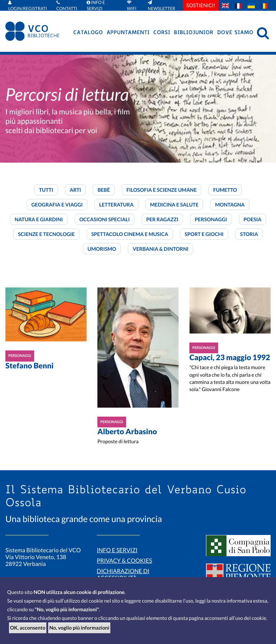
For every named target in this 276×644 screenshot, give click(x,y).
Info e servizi (117, 550)
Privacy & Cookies (124, 561)
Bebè (103, 190)
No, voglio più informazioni (79, 628)
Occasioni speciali (105, 219)
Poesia (253, 219)
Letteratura (116, 205)
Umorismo (102, 249)
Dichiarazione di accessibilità (123, 575)
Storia (249, 234)
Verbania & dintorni (160, 249)
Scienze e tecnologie (46, 234)
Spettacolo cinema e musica (130, 234)
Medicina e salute (174, 205)
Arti (75, 190)
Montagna (230, 205)
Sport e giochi (204, 234)
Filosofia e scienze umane (162, 190)
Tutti (46, 190)
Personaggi (211, 219)
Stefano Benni (29, 366)
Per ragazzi (162, 219)
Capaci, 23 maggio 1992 (230, 357)
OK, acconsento (28, 628)
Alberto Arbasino (127, 432)
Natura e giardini (39, 219)
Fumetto (225, 190)
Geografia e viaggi (57, 205)
